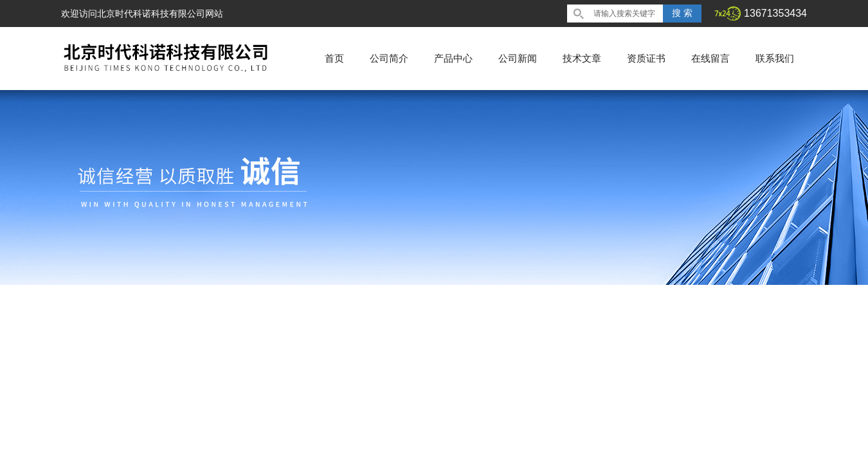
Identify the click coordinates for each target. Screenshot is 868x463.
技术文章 (582, 58)
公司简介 (389, 58)
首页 (334, 58)
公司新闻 (518, 58)
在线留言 (710, 58)
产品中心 (453, 58)
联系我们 (775, 58)
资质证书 (646, 58)
